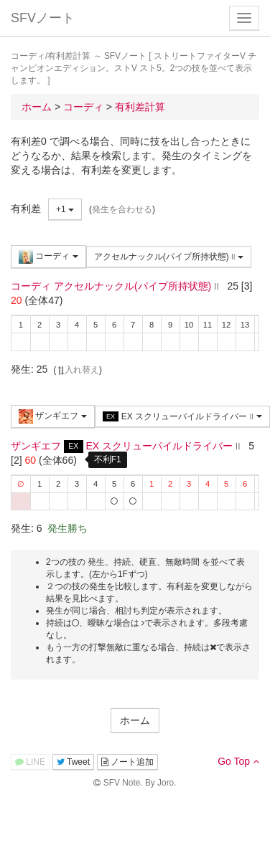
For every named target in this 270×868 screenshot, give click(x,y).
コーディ (48, 257)
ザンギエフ (53, 416)
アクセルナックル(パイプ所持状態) (169, 257)
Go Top (238, 761)
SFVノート (43, 18)
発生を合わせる (122, 209)
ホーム (135, 720)
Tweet (73, 762)
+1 (65, 209)
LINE (30, 762)
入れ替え (78, 370)
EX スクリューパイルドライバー (182, 417)
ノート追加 (127, 762)
